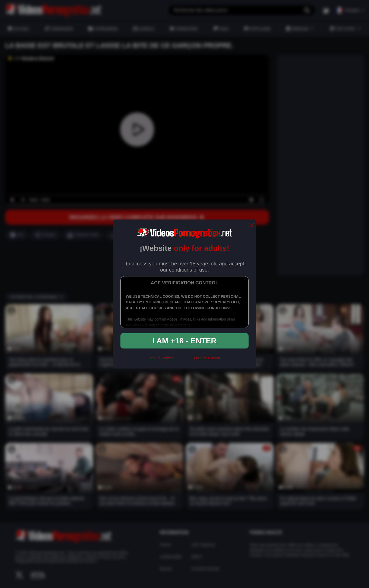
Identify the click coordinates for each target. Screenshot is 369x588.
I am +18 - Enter (184, 341)
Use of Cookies (161, 358)
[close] (252, 226)
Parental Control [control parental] (207, 358)
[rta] (184, 360)
